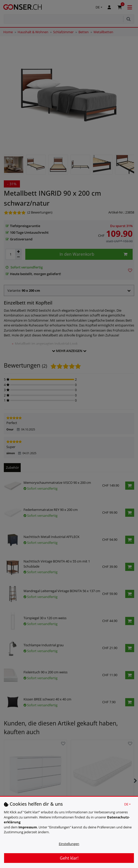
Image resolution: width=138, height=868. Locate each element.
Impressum (28, 827)
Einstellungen (69, 844)
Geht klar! (69, 858)
